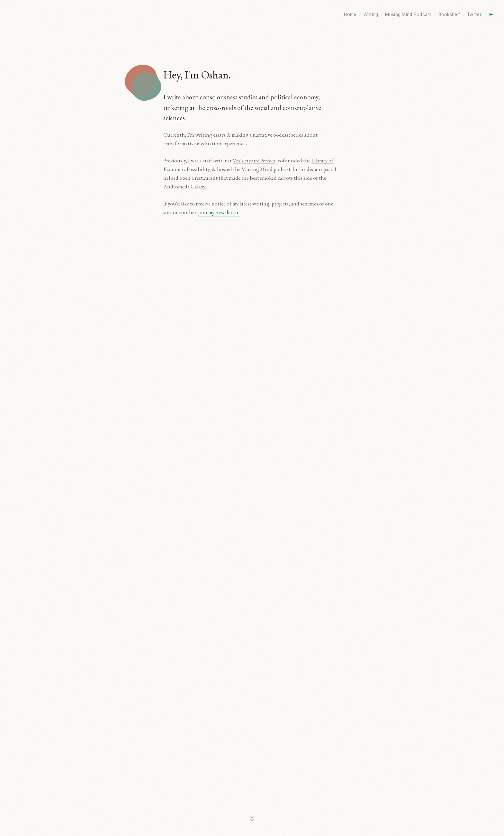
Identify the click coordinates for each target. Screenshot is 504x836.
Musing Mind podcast (266, 169)
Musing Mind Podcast (408, 14)
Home (350, 14)
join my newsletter (219, 212)
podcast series (288, 135)
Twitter (474, 14)
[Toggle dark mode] (491, 14)
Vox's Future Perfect (254, 160)
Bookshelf (449, 14)
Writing (371, 14)
